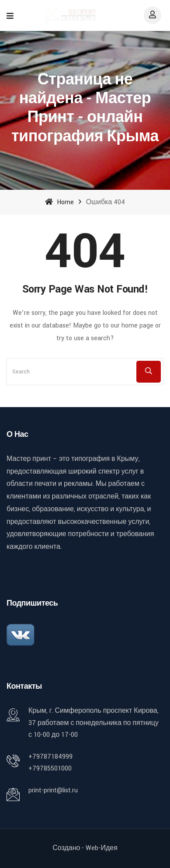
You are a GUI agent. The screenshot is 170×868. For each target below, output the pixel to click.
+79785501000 (50, 769)
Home (59, 202)
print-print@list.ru (53, 790)
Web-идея (101, 848)
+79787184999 (50, 757)
